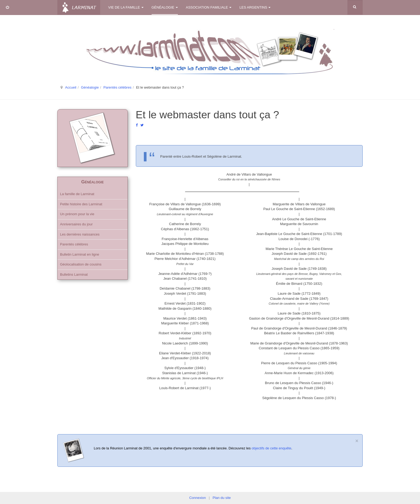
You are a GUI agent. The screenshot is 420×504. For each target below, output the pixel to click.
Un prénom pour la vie (77, 214)
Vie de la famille (126, 7)
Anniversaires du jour (76, 224)
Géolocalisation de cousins (81, 264)
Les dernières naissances (80, 234)
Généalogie (165, 7)
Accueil (71, 87)
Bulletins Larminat (74, 274)
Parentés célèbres (117, 87)
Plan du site (222, 498)
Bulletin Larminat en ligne (80, 254)
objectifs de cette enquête (271, 448)
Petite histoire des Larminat (81, 204)
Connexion (197, 498)
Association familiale (209, 7)
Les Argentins (255, 7)
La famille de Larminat (77, 194)
